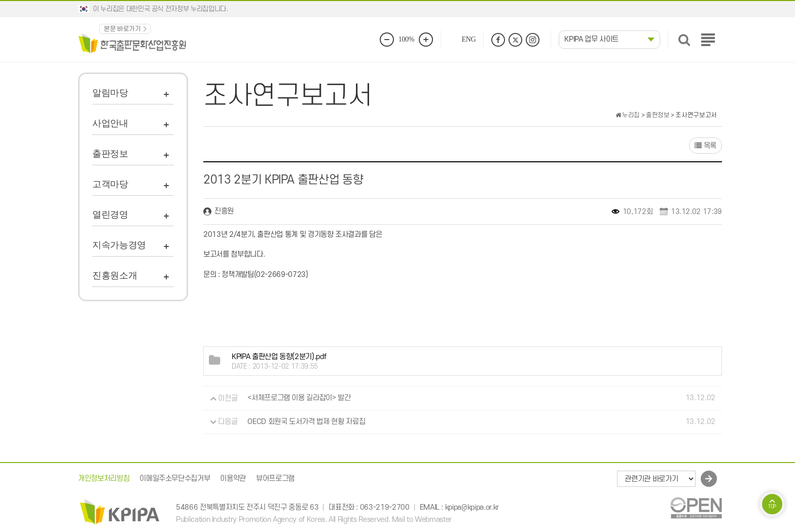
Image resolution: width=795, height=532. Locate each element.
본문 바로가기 (122, 29)
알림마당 (110, 93)
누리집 (628, 115)
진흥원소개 (115, 275)
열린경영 (110, 215)
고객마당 (110, 184)
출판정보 (110, 154)
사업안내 (110, 123)
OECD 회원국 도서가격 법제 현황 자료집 (306, 422)
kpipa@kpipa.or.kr (472, 507)
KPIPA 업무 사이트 (591, 39)
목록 (706, 146)
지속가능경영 (119, 245)
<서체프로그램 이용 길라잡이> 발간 (299, 398)
